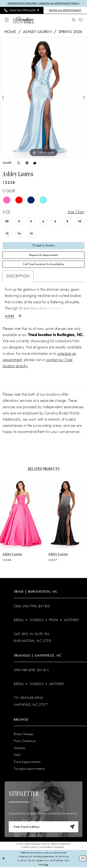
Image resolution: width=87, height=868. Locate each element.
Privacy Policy (30, 848)
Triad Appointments (27, 762)
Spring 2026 (70, 32)
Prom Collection (25, 742)
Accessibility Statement (52, 848)
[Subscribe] (72, 827)
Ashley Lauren (37, 32)
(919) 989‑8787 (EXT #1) (31, 671)
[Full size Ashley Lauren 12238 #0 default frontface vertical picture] (43, 98)
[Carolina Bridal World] (23, 20)
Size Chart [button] (76, 212)
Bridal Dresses (24, 734)
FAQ (17, 755)
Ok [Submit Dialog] (83, 859)
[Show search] (74, 20)
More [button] (10, 317)
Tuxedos (36, 620)
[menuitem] (22, 10)
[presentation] (21, 514)
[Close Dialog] (4, 859)
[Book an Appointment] (65, 10)
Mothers (71, 620)
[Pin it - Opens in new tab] (27, 163)
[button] (7, 20)
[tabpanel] (43, 98)
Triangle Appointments (29, 769)
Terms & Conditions (61, 845)
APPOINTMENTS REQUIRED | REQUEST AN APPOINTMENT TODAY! (43, 3)
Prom (54, 620)
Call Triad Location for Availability (43, 265)
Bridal (19, 620)
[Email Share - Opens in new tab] (35, 163)
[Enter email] (43, 827)
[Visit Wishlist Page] (80, 20)
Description (18, 277)
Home (10, 32)
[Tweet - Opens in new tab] (19, 163)
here (46, 865)
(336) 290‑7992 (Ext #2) (32, 607)
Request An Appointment (44, 255)
